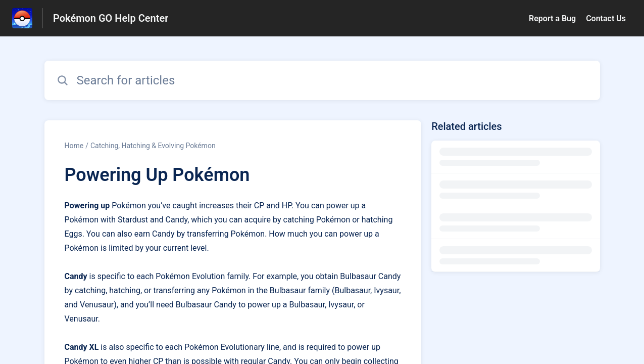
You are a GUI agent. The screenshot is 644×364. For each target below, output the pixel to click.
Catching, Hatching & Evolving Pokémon (153, 146)
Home (74, 146)
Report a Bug (552, 18)
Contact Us (606, 18)
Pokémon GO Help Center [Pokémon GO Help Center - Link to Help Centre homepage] (111, 18)
